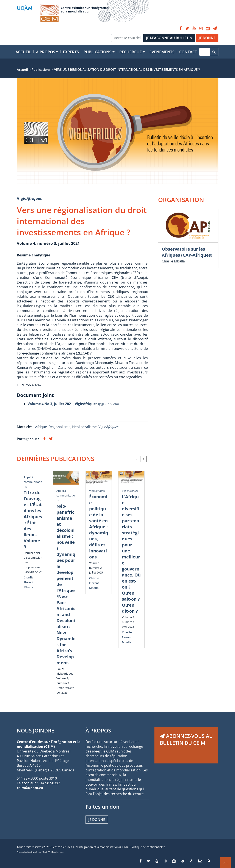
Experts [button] (71, 52)
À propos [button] (46, 52)
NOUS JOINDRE (35, 730)
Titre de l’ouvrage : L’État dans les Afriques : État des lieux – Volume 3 (33, 520)
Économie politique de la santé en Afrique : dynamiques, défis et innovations (99, 527)
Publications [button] (97, 52)
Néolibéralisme (84, 427)
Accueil (23, 52)
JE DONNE (207, 38)
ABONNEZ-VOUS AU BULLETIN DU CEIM (186, 739)
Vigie (29, 198)
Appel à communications (33, 482)
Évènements (162, 52)
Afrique (41, 427)
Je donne (97, 820)
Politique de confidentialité (148, 847)
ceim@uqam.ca (30, 788)
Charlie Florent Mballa (29, 582)
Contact (188, 52)
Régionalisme (60, 427)
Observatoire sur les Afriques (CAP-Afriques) (187, 252)
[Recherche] (204, 52)
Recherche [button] (131, 52)
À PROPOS (98, 730)
